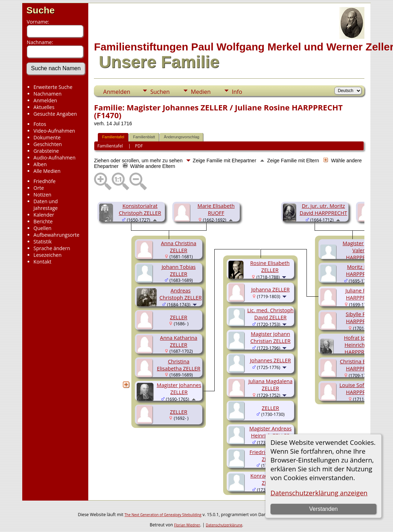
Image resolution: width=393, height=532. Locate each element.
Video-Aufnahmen (54, 131)
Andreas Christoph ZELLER (180, 294)
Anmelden (45, 100)
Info (237, 92)
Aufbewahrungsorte (56, 235)
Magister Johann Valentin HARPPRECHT (362, 250)
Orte (39, 188)
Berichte (43, 221)
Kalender (44, 215)
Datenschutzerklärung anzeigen (319, 493)
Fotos (40, 124)
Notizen (43, 195)
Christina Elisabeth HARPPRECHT (362, 365)
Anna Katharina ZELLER (179, 341)
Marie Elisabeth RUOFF (216, 209)
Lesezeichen (47, 255)
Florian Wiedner (187, 525)
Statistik (43, 241)
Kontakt (43, 262)
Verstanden (323, 509)
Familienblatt (144, 137)
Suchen (160, 92)
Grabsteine (46, 151)
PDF (139, 146)
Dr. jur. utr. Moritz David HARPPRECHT (324, 209)
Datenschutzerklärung (224, 525)
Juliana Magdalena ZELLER (270, 385)
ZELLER (178, 317)
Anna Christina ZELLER (179, 247)
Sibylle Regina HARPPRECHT (362, 318)
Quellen (43, 228)
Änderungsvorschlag (181, 137)
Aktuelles (44, 107)
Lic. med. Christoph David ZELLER (270, 314)
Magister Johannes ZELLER (179, 388)
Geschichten (48, 144)
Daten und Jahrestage (46, 205)
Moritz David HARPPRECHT (362, 270)
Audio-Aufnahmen (55, 158)
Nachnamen (47, 94)
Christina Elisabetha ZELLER (178, 365)
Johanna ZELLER (270, 289)
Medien (201, 92)
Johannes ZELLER (270, 360)
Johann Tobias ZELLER (179, 270)
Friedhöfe (45, 181)
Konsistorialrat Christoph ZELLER (140, 209)
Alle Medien (47, 171)
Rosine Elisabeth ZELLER (270, 266)
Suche (41, 10)
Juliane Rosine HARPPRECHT (362, 294)
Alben (40, 164)
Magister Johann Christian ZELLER (270, 337)
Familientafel (113, 137)
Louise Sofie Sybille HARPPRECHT (362, 388)
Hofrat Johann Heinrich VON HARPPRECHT (361, 345)
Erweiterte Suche (53, 87)
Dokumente (47, 137)
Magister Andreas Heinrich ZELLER (270, 432)
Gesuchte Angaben (55, 114)
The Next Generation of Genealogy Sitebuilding (163, 515)
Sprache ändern (52, 248)
